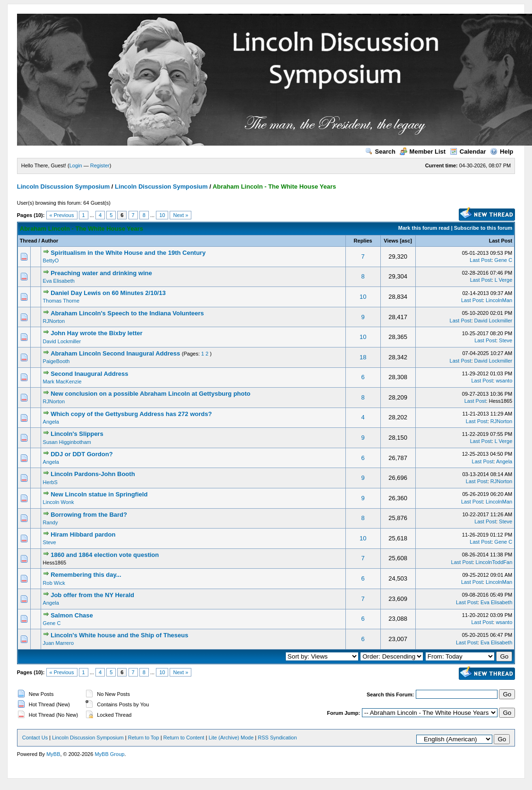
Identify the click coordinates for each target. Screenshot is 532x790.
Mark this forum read (424, 228)
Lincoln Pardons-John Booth (93, 474)
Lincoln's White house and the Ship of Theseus (119, 635)
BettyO (51, 260)
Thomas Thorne (61, 301)
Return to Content (184, 738)
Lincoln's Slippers (77, 434)
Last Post (501, 241)
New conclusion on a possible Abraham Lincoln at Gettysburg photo (150, 394)
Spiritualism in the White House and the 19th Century (128, 253)
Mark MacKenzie (62, 382)
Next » (180, 215)
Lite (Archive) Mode (231, 738)
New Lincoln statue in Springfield (99, 494)
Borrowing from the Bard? (89, 515)
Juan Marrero (58, 643)
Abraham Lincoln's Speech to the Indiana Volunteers (127, 313)
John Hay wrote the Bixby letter (96, 333)
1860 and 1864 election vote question (105, 555)
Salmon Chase (72, 615)
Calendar (468, 152)
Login (76, 165)
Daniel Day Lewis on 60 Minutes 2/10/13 (108, 293)
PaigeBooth (56, 361)
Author (50, 241)
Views (391, 241)
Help (502, 152)
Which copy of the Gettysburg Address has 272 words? (131, 414)
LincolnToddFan (494, 562)
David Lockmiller (493, 321)
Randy (51, 522)
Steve (506, 340)
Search (380, 152)
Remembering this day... (86, 575)
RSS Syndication (278, 738)
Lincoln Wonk (59, 502)
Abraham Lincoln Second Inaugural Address (115, 353)
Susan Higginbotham (67, 442)
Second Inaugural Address (89, 374)
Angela (51, 422)
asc (406, 241)
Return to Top (144, 738)
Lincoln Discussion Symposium (63, 187)
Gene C (503, 260)
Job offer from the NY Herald (92, 595)
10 (162, 215)
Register (100, 165)
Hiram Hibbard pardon (83, 534)
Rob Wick (54, 583)
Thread (29, 241)
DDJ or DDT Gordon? (82, 454)
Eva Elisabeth (59, 281)
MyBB (53, 754)
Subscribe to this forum (483, 228)
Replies (363, 241)
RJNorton (54, 321)
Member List (423, 152)
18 (363, 357)
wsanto (504, 381)
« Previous (62, 215)
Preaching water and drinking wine (101, 273)
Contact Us (35, 738)
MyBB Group (109, 754)
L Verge (504, 280)
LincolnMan (499, 300)
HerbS (50, 482)
